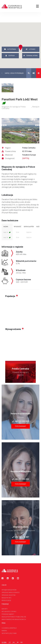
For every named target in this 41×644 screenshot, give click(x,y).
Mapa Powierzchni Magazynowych (14, 619)
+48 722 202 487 (21, 537)
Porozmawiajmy (20, 426)
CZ (10, 642)
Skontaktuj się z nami (9, 633)
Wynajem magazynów (9, 590)
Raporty (5, 609)
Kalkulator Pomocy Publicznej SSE (14, 617)
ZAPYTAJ (26, 158)
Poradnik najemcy (8, 614)
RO (22, 642)
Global (4, 642)
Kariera (4, 631)
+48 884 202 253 (21, 479)
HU (14, 642)
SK (18, 642)
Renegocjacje (6, 600)
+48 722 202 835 (21, 421)
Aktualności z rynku (9, 612)
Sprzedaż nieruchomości (11, 592)
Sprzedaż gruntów (9, 595)
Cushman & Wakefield (9, 628)
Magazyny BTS (6, 598)
